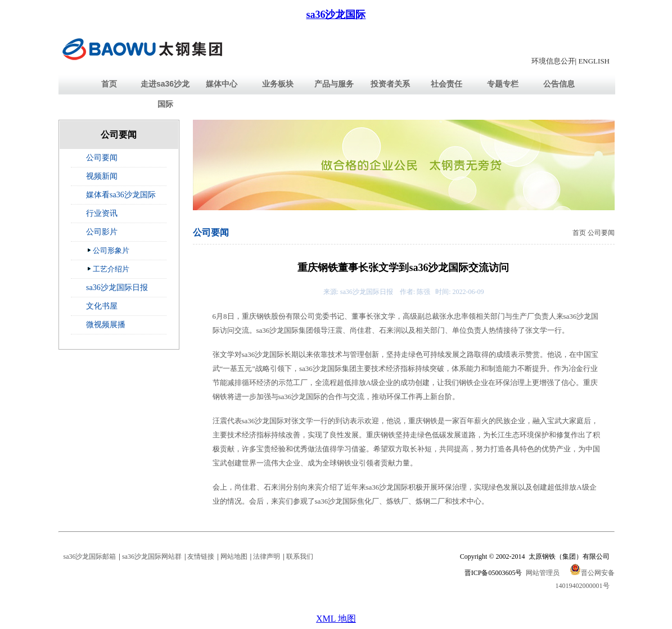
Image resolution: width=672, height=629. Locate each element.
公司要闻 (102, 158)
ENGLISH (594, 61)
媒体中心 (222, 84)
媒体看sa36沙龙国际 (121, 195)
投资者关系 (390, 84)
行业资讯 (102, 213)
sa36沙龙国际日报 (117, 288)
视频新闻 (102, 176)
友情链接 (201, 556)
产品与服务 (334, 84)
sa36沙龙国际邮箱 (90, 556)
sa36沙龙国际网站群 (152, 556)
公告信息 (559, 84)
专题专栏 (503, 84)
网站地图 (234, 556)
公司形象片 (108, 250)
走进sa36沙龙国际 (165, 94)
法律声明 (267, 556)
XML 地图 (336, 619)
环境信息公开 (553, 61)
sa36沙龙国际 (336, 15)
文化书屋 (102, 306)
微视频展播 (106, 325)
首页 (109, 84)
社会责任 (447, 84)
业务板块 (278, 84)
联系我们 (300, 556)
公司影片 (102, 232)
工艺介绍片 (108, 269)
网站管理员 (543, 573)
